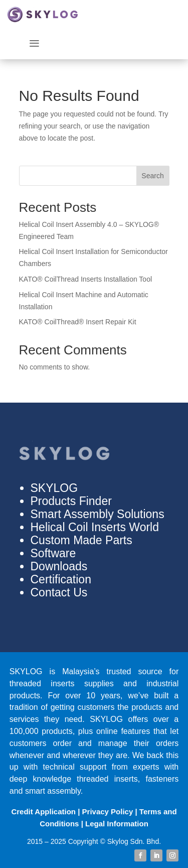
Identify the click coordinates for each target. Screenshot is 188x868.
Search (152, 176)
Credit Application (43, 812)
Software (53, 553)
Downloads (59, 566)
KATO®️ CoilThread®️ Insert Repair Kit (78, 322)
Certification (61, 579)
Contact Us (59, 592)
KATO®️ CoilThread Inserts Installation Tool (86, 279)
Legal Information (117, 824)
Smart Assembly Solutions (98, 514)
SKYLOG (54, 488)
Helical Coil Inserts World (95, 527)
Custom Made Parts (81, 540)
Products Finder (71, 501)
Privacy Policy (108, 812)
